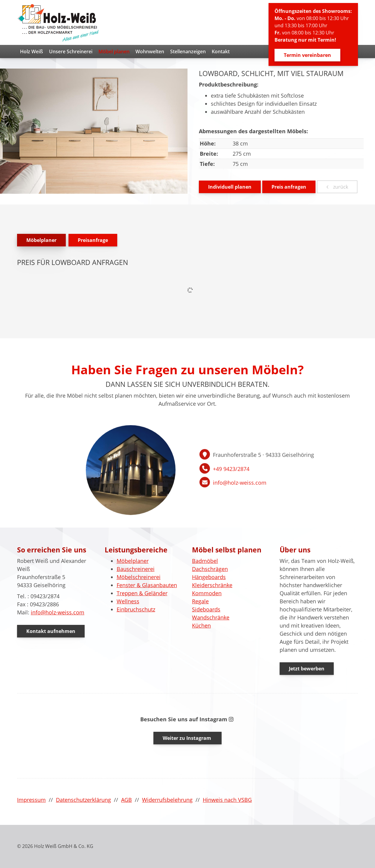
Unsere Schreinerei (71, 51)
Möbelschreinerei (139, 577)
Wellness (128, 601)
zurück (340, 187)
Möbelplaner (41, 240)
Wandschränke (211, 617)
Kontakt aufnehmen (51, 631)
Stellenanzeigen (188, 51)
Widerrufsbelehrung (167, 800)
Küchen (201, 625)
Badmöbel (205, 561)
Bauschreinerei (136, 569)
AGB (126, 800)
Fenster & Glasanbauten (147, 585)
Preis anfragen (289, 187)
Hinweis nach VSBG (227, 800)
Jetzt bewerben (307, 669)
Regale (200, 601)
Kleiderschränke (212, 585)
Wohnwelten (150, 51)
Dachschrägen (210, 569)
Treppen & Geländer (142, 593)
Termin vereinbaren (307, 55)
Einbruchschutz (136, 609)
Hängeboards (209, 577)
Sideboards (206, 609)
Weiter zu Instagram (187, 738)
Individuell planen (230, 187)
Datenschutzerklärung (83, 800)
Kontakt (221, 51)
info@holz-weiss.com (58, 612)
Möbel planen (114, 51)
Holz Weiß (32, 51)
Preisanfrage (93, 240)
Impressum (31, 800)
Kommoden (207, 593)
